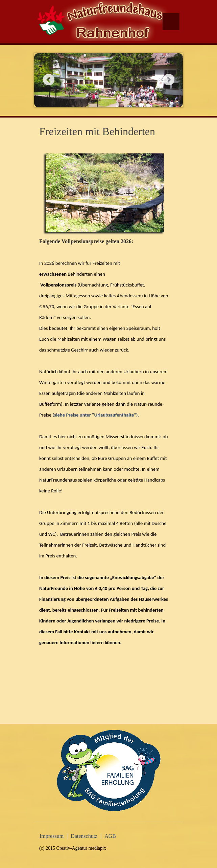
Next (168, 79)
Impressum (52, 836)
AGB (110, 836)
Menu (171, 22)
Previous (49, 79)
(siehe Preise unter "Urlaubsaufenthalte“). (96, 415)
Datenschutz (84, 836)
